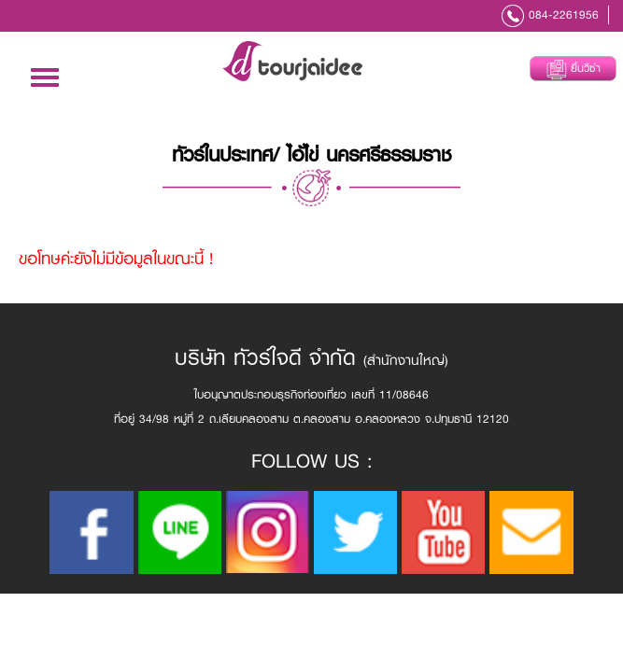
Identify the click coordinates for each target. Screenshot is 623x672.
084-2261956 (564, 15)
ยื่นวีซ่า (573, 70)
